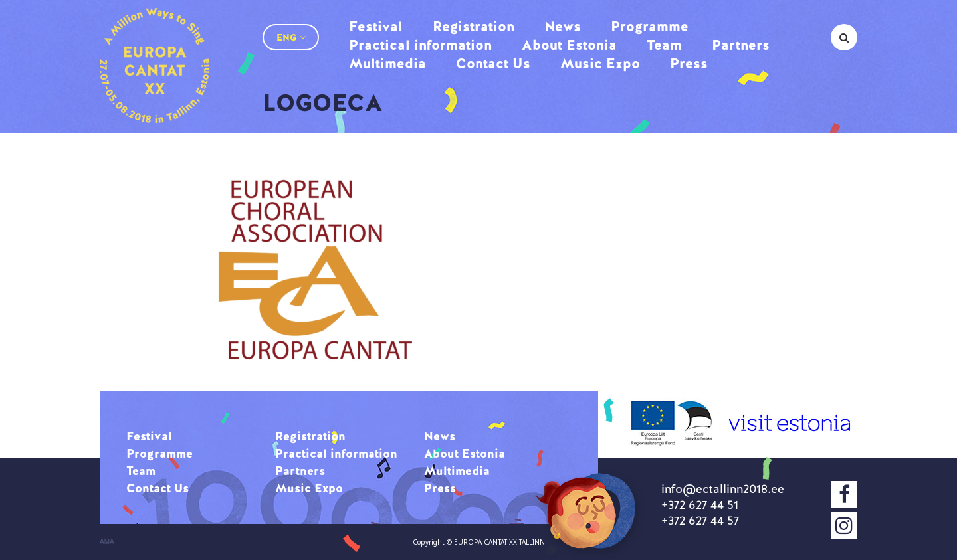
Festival (376, 26)
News (563, 26)
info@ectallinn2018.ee (723, 489)
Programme (650, 26)
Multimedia (387, 63)
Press (689, 63)
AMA (107, 542)
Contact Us (493, 63)
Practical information (420, 45)
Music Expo (600, 63)
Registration (474, 26)
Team (664, 45)
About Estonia (569, 45)
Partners (741, 45)
